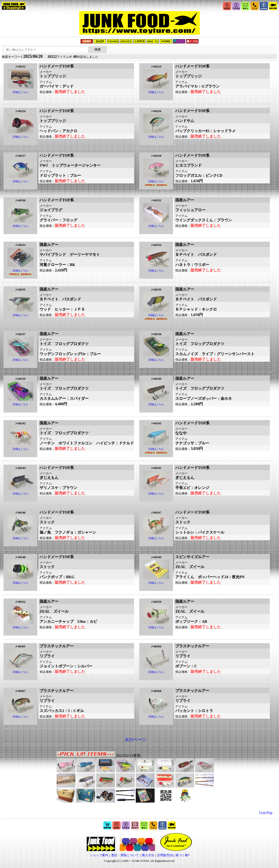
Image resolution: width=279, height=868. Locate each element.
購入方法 (148, 855)
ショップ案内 (99, 855)
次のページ (135, 740)
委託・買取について (125, 855)
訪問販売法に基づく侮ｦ (173, 855)
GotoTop (266, 813)
